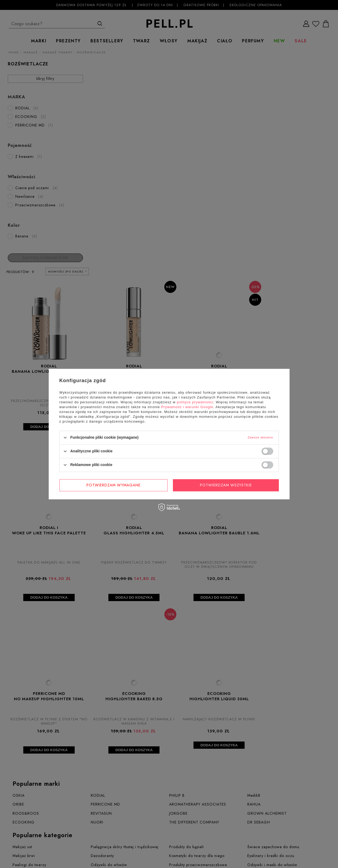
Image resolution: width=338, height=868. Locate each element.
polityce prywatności (195, 402)
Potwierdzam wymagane (113, 485)
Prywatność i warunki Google (187, 407)
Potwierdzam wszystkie (226, 485)
